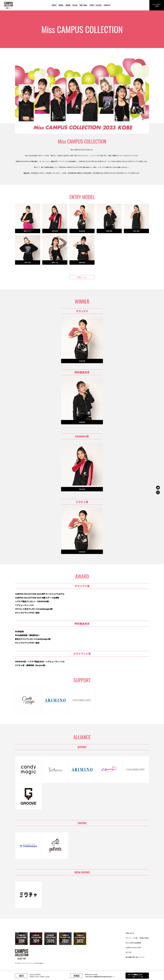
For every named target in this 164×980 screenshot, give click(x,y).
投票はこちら (82, 277)
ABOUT (54, 5)
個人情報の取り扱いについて (135, 957)
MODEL (61, 5)
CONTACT (107, 5)
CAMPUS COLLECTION (133, 948)
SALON (75, 5)
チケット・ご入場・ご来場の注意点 (137, 938)
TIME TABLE (83, 5)
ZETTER (128, 952)
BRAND (68, 5)
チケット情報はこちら (138, 976)
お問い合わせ (130, 933)
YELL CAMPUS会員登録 (133, 943)
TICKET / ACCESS (96, 5)
